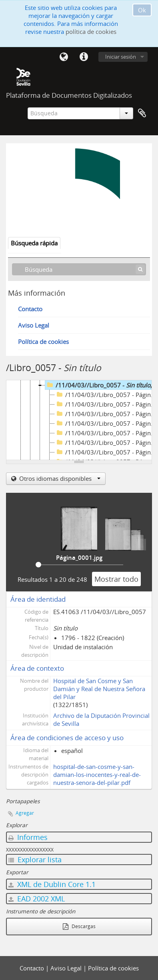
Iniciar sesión (121, 57)
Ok (142, 10)
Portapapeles (142, 113)
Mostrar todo (116, 575)
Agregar (25, 809)
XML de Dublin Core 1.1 (52, 880)
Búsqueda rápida (34, 243)
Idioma (64, 57)
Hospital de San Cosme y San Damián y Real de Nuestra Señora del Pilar (99, 685)
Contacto (30, 309)
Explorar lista (35, 856)
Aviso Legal (34, 325)
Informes (28, 833)
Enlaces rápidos (84, 57)
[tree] (79, 420)
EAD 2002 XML (37, 895)
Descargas (79, 922)
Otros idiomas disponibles (59, 478)
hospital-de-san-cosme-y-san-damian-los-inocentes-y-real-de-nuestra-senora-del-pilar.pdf (97, 771)
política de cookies (91, 32)
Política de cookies (43, 342)
